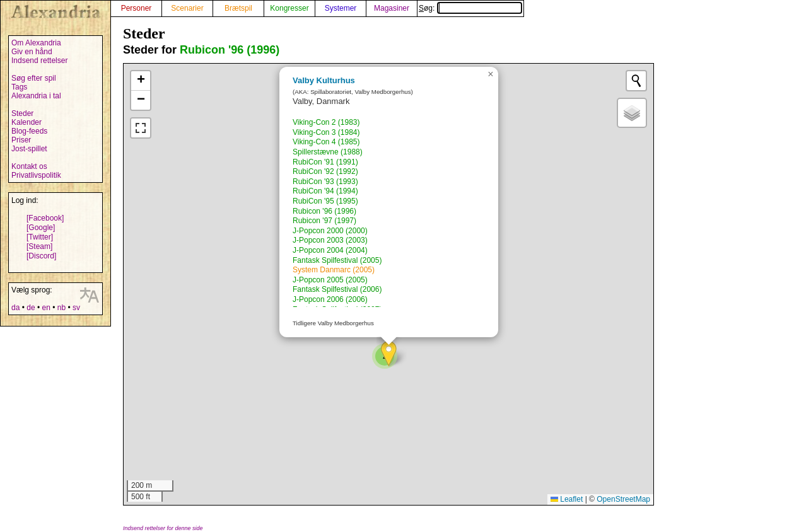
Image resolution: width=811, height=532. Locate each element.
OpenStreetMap (623, 499)
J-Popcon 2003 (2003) (330, 240)
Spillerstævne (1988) (328, 152)
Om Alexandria (36, 43)
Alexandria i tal (36, 96)
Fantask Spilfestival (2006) (337, 289)
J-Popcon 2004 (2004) (330, 250)
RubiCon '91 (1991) (325, 162)
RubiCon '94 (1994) (325, 191)
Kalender (26, 122)
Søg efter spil (34, 78)
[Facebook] (45, 218)
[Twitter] (40, 237)
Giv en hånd (32, 52)
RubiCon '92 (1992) (325, 171)
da (15, 308)
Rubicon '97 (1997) (324, 221)
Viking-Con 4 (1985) (326, 142)
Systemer (341, 8)
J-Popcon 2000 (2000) (330, 231)
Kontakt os (29, 166)
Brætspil (238, 8)
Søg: (470, 8)
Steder (22, 113)
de (31, 308)
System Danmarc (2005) (334, 270)
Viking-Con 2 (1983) (326, 122)
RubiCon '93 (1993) (325, 182)
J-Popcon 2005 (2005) (330, 280)
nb (61, 308)
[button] (389, 354)
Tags (19, 87)
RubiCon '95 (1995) (325, 201)
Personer (137, 8)
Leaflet (567, 499)
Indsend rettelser (39, 61)
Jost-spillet (29, 149)
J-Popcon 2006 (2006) (330, 299)
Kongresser (289, 8)
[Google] (41, 228)
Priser (21, 140)
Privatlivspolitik (36, 175)
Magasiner (392, 8)
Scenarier (187, 8)
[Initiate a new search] (636, 81)
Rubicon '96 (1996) (230, 50)
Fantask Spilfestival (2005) (337, 260)
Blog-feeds (29, 131)
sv (76, 308)
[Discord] (41, 256)
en (46, 308)
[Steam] (39, 246)
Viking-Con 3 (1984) (326, 132)
